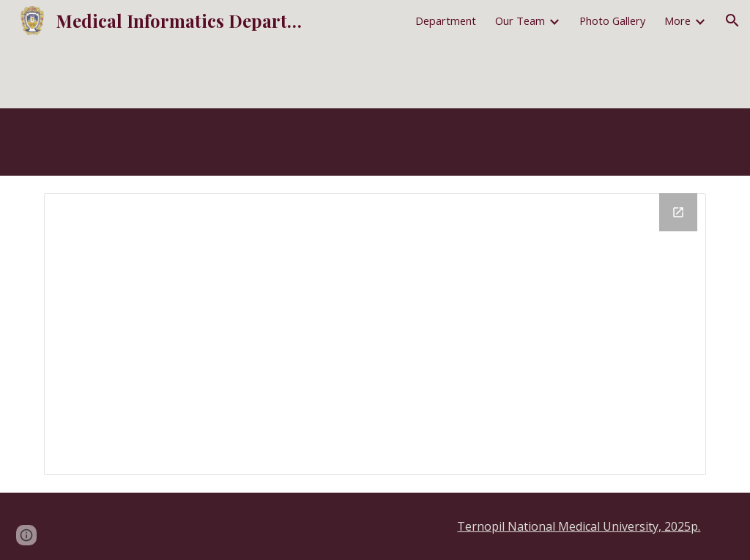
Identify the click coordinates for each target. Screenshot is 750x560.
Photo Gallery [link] (612, 20)
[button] (732, 20)
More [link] (677, 20)
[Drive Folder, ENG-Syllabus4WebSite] (375, 334)
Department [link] (446, 20)
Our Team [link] (520, 20)
